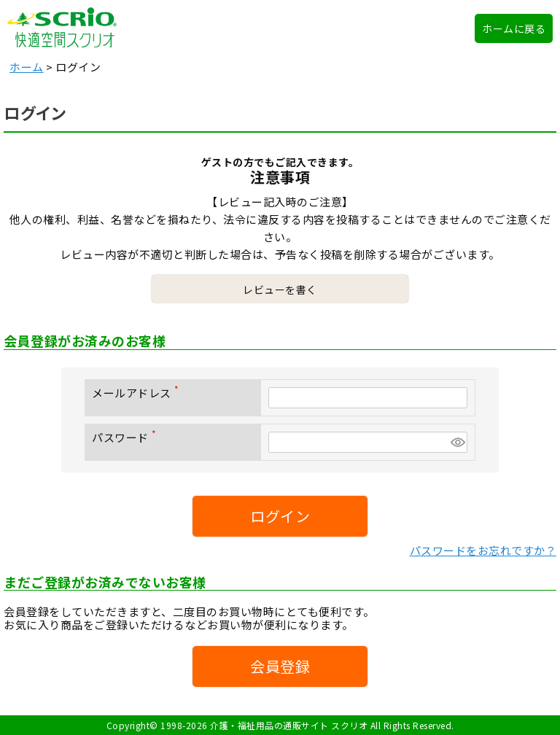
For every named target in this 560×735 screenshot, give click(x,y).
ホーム (27, 67)
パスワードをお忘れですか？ (483, 550)
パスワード (127, 437)
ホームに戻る (514, 28)
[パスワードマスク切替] (457, 442)
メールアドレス (138, 393)
